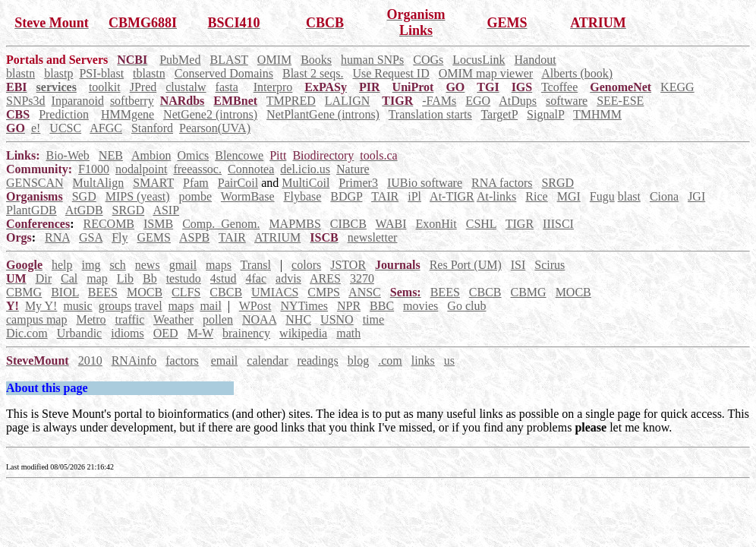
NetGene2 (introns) (210, 114)
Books (316, 60)
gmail (183, 265)
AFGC (106, 128)
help (62, 265)
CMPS (324, 292)
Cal (69, 278)
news (148, 265)
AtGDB (84, 210)
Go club (466, 306)
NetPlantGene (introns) (323, 114)
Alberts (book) (577, 73)
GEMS (153, 237)
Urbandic (80, 333)
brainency (246, 333)
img (91, 265)
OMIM (274, 60)
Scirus (550, 265)
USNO (337, 319)
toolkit (105, 87)
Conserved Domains (224, 73)
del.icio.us (305, 169)
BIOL (65, 292)
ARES (325, 278)
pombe (196, 196)
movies (421, 306)
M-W (200, 333)
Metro (91, 319)
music (77, 306)
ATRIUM (277, 237)
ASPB (194, 237)
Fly (120, 237)
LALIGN (348, 101)
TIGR (520, 224)
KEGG (677, 87)
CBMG (24, 292)
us (449, 360)
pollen (218, 319)
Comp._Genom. (221, 224)
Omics (193, 155)
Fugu (602, 196)
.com (390, 360)
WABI (391, 224)
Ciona (664, 196)
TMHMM (597, 114)
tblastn (149, 73)
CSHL (481, 224)
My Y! (41, 306)
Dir (44, 278)
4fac (257, 278)
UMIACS (275, 292)
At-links (496, 196)
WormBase (248, 196)
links (423, 360)
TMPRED (291, 101)
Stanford (152, 128)
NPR (349, 306)
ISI (518, 265)
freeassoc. (197, 169)
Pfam (196, 183)
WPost (255, 306)
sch (117, 265)
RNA (57, 237)
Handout (535, 60)
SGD (84, 196)
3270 (362, 278)
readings (317, 360)
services (57, 87)
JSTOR (348, 265)
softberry (132, 101)
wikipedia (303, 333)
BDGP (346, 196)
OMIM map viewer (486, 73)
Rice (536, 196)
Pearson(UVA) (215, 128)
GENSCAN (35, 183)
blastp (58, 73)
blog (358, 360)
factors (182, 360)
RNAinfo (134, 360)
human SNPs (372, 60)
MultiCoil (306, 183)
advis (288, 278)
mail (210, 306)
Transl (256, 265)
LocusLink (479, 60)
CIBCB (348, 224)
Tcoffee (559, 87)
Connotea (251, 169)
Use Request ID (391, 73)
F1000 (94, 169)
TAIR (385, 196)
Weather (173, 319)
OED (166, 333)
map (97, 278)
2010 (90, 360)
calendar (267, 360)
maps (219, 265)
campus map (36, 319)
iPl (414, 196)
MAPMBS (295, 224)
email (225, 360)
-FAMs (439, 101)
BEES (103, 292)
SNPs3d (26, 101)
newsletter (373, 237)
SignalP (545, 114)
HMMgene (128, 114)
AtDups (518, 101)
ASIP (166, 210)
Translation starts (430, 114)
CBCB (226, 292)
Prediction (64, 114)
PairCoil (238, 183)
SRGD (558, 183)
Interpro (273, 87)
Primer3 (358, 183)
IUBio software (425, 183)
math (348, 333)
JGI (696, 196)
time (373, 319)
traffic (130, 319)
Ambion (151, 155)
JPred (143, 87)
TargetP (499, 114)
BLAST (228, 60)
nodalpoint (141, 169)
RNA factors (502, 183)
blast (629, 196)
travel (148, 306)
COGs (428, 60)
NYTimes (304, 306)
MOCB (145, 292)
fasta (227, 87)
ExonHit (436, 224)
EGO (478, 101)
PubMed (180, 60)
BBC (382, 306)
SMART (153, 183)
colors (306, 265)
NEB (111, 155)
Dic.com (27, 333)
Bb (150, 278)
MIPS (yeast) (138, 196)
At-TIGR (452, 196)
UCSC (65, 128)
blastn (20, 73)
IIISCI (558, 224)
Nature (353, 169)
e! (36, 128)
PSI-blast (101, 73)
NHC (298, 319)
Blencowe (239, 155)
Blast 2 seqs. (313, 73)
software (567, 101)
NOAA (259, 319)
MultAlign (99, 183)
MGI (569, 196)
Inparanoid (78, 101)
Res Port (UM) (466, 265)
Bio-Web (67, 155)
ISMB (158, 224)
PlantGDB (31, 210)
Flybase (303, 196)
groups (115, 306)
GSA (91, 237)
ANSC (365, 292)
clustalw (186, 87)
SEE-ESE (620, 101)
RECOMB (109, 224)
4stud (224, 278)
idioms (128, 333)
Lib (125, 278)
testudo (184, 278)
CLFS (186, 292)
